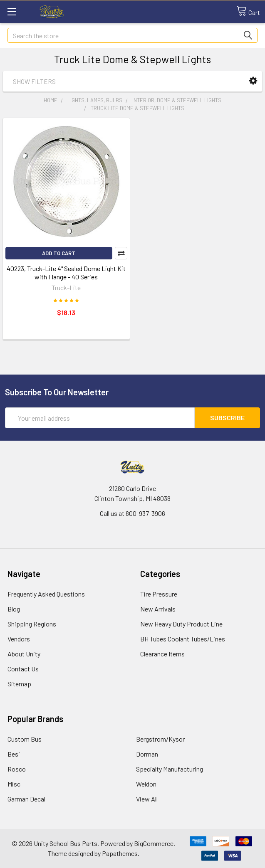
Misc (14, 784)
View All (147, 799)
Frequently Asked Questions (46, 594)
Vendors (19, 639)
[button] (253, 81)
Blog (14, 609)
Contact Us (23, 669)
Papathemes (120, 853)
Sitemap (19, 684)
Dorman (147, 754)
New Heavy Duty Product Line (181, 624)
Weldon (146, 784)
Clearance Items (162, 654)
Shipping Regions (32, 624)
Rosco (17, 769)
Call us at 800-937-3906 (132, 513)
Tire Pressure (159, 594)
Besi (14, 754)
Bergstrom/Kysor (160, 739)
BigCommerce (154, 843)
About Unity (24, 654)
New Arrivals (158, 609)
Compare (121, 253)
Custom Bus (25, 739)
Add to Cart (59, 253)
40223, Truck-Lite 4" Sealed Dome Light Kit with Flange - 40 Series (66, 272)
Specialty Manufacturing (170, 769)
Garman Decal (26, 799)
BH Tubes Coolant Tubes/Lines (183, 639)
